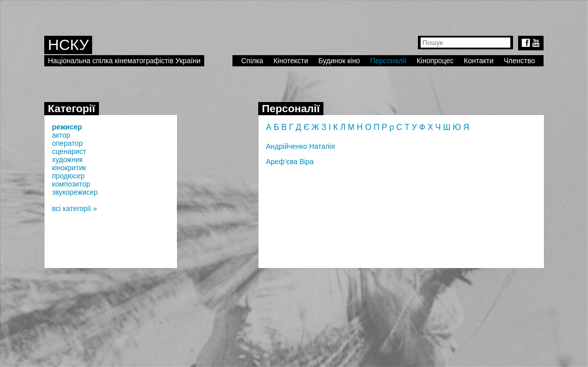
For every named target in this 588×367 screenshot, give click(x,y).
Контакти (478, 61)
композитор (71, 184)
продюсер (68, 176)
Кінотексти (291, 61)
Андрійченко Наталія (300, 146)
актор (61, 135)
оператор (67, 143)
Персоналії (388, 61)
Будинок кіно (339, 61)
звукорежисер (75, 192)
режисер (67, 127)
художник (67, 160)
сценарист (69, 151)
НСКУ (68, 45)
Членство (520, 61)
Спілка (252, 61)
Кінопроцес (435, 61)
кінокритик (69, 168)
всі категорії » (74, 208)
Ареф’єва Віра (290, 162)
